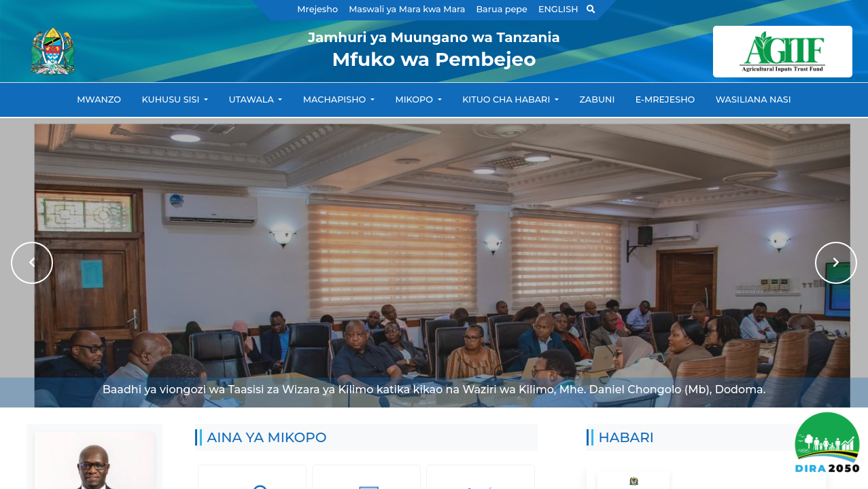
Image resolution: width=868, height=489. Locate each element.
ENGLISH (558, 9)
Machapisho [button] (336, 99)
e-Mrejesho (665, 99)
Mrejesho (317, 9)
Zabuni (597, 99)
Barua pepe (501, 9)
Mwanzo (99, 99)
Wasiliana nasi (753, 99)
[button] (32, 263)
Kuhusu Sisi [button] (172, 99)
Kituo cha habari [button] (507, 99)
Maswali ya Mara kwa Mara (407, 9)
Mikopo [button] (415, 99)
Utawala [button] (253, 99)
